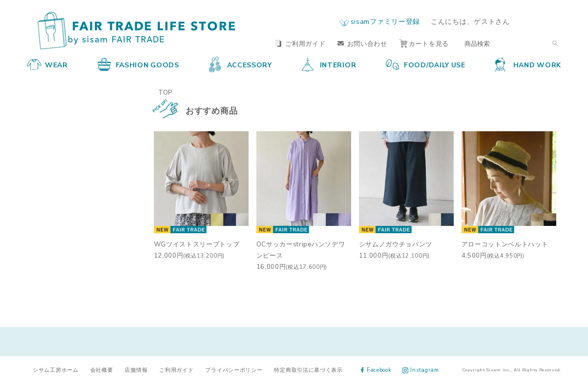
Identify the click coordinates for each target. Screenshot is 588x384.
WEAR (47, 64)
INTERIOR (329, 64)
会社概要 (102, 370)
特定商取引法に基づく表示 (308, 370)
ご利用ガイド (300, 43)
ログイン (542, 21)
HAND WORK (528, 64)
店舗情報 (136, 370)
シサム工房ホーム (56, 370)
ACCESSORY (241, 64)
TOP (165, 92)
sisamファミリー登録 (385, 21)
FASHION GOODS (138, 64)
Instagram (421, 370)
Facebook (376, 370)
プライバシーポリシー (234, 370)
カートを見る (424, 43)
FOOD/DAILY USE (426, 64)
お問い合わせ (362, 43)
